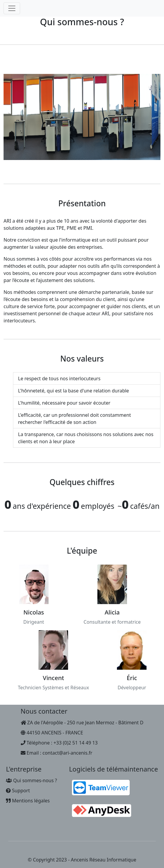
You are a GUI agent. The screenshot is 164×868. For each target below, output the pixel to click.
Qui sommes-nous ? (31, 780)
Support (18, 791)
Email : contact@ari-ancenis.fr (57, 753)
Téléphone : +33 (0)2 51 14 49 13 (59, 743)
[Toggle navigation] (12, 8)
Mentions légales (28, 801)
